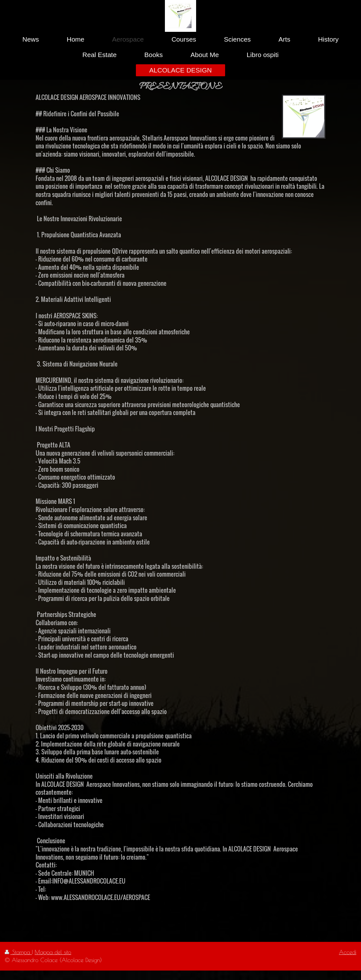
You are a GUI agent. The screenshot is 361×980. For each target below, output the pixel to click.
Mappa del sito (53, 952)
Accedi (348, 952)
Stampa (18, 952)
